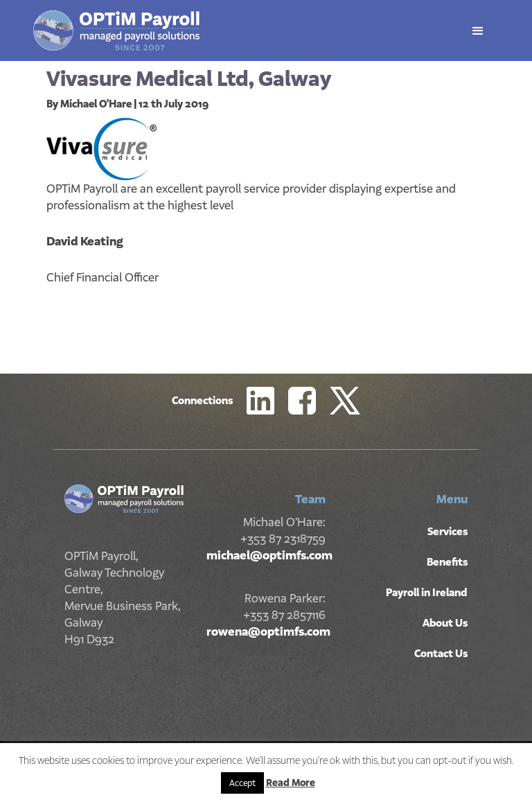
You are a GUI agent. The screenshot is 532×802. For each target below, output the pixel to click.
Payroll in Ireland (427, 593)
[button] (478, 31)
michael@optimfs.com (269, 555)
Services (447, 532)
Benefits (447, 562)
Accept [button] (242, 783)
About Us (445, 623)
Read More (291, 783)
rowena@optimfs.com (268, 631)
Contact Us (441, 654)
